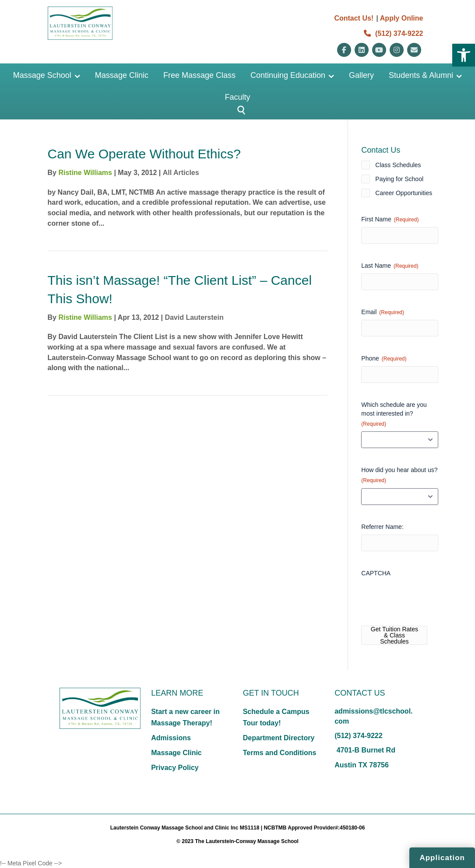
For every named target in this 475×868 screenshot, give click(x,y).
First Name (390, 220)
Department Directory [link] (279, 738)
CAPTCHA (376, 573)
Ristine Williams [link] (85, 173)
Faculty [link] (237, 97)
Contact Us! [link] (354, 18)
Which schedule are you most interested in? (394, 415)
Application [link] (442, 858)
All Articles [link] (181, 173)
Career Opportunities (404, 193)
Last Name (390, 266)
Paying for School (399, 179)
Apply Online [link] (402, 18)
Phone (384, 359)
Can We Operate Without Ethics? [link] (144, 154)
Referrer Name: (382, 527)
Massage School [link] (42, 75)
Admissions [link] (171, 738)
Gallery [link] (361, 75)
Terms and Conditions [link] (280, 753)
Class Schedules (398, 165)
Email (383, 312)
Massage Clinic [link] (122, 75)
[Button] (237, 111)
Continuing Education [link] (288, 75)
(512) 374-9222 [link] (394, 33)
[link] (464, 55)
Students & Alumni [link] (421, 75)
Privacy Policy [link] (175, 768)
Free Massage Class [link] (199, 75)
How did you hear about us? (399, 475)
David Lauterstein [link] (194, 317)
